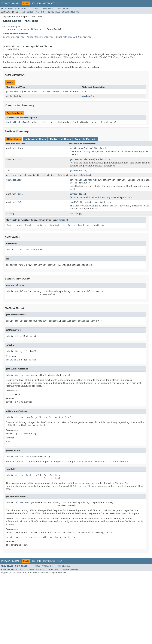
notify (66, 225)
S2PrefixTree (84, 37)
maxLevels (88, 96)
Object (17, 49)
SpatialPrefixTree (17, 122)
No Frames (47, 8)
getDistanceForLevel (82, 148)
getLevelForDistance (82, 159)
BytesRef (86, 202)
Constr (30, 12)
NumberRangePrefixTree (40, 37)
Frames (37, 8)
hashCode (55, 225)
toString (75, 214)
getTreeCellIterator (82, 180)
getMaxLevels (77, 171)
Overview (6, 3)
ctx (84, 92)
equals (19, 225)
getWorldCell (77, 194)
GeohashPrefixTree (14, 37)
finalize (30, 225)
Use (33, 3)
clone (9, 225)
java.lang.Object (12, 27)
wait (89, 225)
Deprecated (49, 3)
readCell (75, 202)
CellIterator (14, 180)
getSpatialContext (80, 175)
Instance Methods (35, 139)
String (10, 214)
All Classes (64, 8)
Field (22, 12)
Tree (39, 3)
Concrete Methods (86, 139)
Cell (20, 194)
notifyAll (79, 225)
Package (16, 3)
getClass (42, 225)
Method (40, 12)
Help (59, 3)
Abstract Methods (60, 139)
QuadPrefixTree (65, 37)
